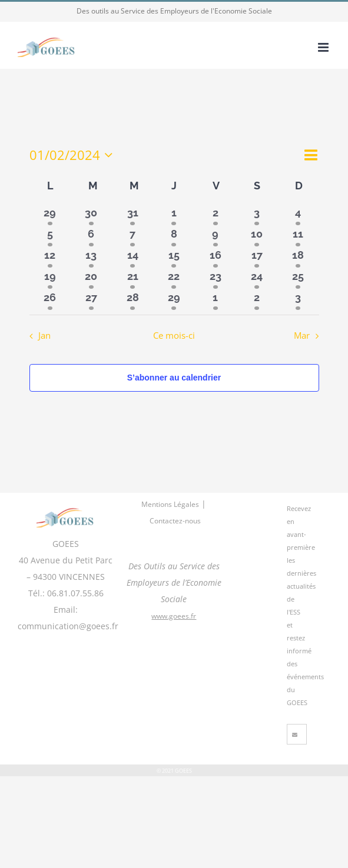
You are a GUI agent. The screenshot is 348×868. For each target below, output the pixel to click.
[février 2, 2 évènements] (216, 215)
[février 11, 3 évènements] (298, 236)
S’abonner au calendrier (174, 378)
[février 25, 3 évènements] (298, 278)
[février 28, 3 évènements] (132, 299)
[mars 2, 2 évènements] (257, 299)
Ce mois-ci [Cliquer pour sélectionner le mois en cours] (174, 335)
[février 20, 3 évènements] (91, 278)
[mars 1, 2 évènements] (216, 299)
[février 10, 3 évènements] (257, 236)
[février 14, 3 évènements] (132, 257)
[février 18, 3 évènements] (298, 257)
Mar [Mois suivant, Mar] (302, 335)
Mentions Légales (170, 504)
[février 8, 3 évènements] (174, 236)
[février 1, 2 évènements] (174, 215)
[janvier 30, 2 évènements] (91, 215)
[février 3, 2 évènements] (257, 215)
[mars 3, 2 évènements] (298, 299)
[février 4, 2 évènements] (298, 215)
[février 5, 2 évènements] (50, 236)
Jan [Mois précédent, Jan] (44, 335)
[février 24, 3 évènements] (257, 278)
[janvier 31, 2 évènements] (132, 215)
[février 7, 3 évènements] (132, 236)
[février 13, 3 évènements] (91, 257)
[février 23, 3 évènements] (216, 278)
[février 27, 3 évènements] (91, 299)
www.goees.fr (174, 616)
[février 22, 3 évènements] (174, 278)
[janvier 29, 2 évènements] (50, 215)
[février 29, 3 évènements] (174, 299)
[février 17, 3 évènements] (257, 257)
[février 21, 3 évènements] (132, 278)
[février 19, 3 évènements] (50, 278)
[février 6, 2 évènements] (91, 236)
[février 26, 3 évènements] (50, 299)
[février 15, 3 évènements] (174, 257)
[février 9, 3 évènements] (216, 236)
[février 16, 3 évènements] (216, 257)
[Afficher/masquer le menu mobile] (324, 47)
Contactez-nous (175, 521)
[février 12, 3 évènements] (50, 257)
